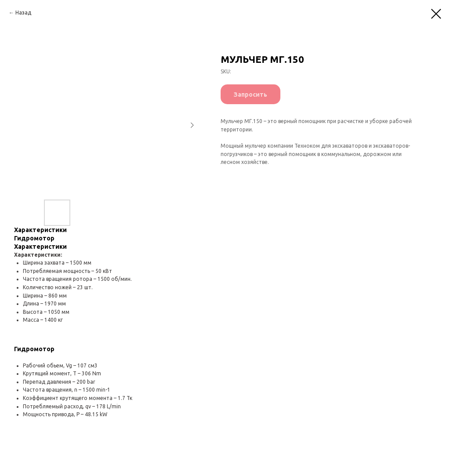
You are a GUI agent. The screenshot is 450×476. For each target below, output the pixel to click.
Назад (23, 13)
